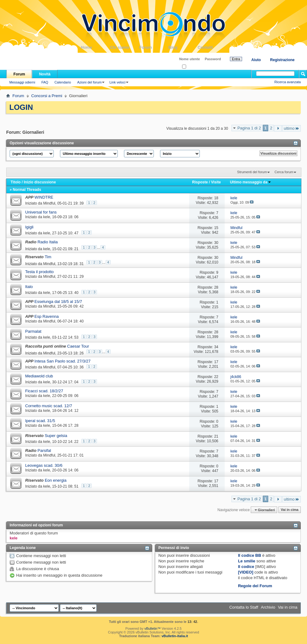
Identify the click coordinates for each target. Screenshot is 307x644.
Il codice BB (250, 555)
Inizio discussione (40, 182)
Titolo (16, 182)
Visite (216, 182)
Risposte (200, 182)
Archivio (268, 607)
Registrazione (282, 60)
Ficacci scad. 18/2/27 (44, 391)
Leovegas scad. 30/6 (44, 465)
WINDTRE (44, 197)
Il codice (246, 567)
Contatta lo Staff (244, 607)
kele (47, 217)
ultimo (291, 128)
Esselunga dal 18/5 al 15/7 (58, 302)
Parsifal (44, 450)
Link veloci (117, 82)
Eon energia (56, 480)
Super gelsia (56, 436)
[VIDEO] (246, 572)
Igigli (29, 227)
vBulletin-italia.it (175, 636)
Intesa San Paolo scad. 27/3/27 (63, 361)
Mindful (49, 203)
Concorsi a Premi (47, 96)
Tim (48, 257)
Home (95, 47)
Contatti (212, 47)
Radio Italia (48, 242)
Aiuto (256, 60)
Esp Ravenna (47, 316)
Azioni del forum (89, 82)
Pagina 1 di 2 (249, 128)
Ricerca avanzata (288, 82)
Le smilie (247, 561)
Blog (183, 47)
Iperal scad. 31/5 (40, 421)
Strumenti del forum (252, 172)
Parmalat (33, 331)
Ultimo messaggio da (251, 182)
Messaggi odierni (22, 82)
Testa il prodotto (39, 272)
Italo (29, 287)
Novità (45, 74)
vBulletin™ (153, 628)
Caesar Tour (78, 346)
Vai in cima (289, 510)
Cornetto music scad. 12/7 (49, 406)
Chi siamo (125, 47)
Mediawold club (39, 376)
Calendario (63, 82)
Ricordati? (192, 67)
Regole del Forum (255, 586)
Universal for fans (41, 212)
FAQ (45, 82)
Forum (154, 47)
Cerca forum (284, 172)
